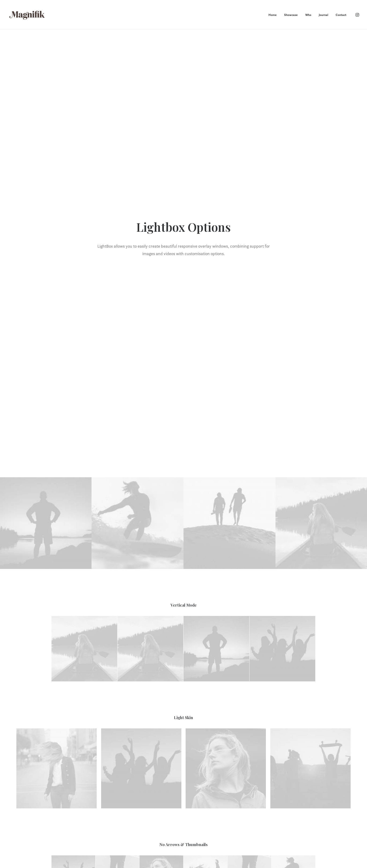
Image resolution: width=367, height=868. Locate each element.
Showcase (291, 15)
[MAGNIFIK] (27, 15)
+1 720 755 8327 (274, 819)
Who (308, 15)
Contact (341, 15)
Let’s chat (184, 753)
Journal (323, 15)
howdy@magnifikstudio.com (283, 813)
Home (273, 15)
